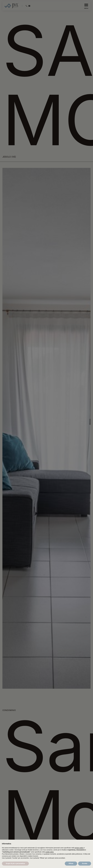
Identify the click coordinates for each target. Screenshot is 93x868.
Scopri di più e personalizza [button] (15, 863)
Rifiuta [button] (71, 863)
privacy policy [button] (79, 848)
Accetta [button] (85, 863)
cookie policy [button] (50, 852)
